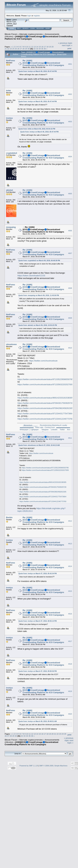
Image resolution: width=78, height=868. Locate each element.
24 (13, 49)
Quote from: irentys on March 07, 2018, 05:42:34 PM (38, 574)
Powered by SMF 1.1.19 (29, 766)
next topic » (67, 45)
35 (42, 49)
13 (35, 47)
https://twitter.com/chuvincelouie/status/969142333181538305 (45, 398)
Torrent (10, 25)
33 (37, 49)
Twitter (62, 430)
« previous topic (65, 43)
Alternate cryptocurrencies (31, 34)
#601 (70, 64)
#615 (70, 591)
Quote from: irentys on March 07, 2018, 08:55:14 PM (38, 621)
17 (45, 47)
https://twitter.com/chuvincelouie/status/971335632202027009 (45, 384)
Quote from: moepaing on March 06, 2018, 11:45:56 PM (39, 295)
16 (42, 47)
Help (19, 28)
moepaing (11, 227)
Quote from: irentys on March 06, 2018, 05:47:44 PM (38, 71)
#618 (70, 664)
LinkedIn (54, 430)
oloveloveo (11, 344)
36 (45, 49)
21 (6, 49)
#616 (70, 614)
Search (26, 28)
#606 (70, 231)
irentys (9, 118)
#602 (70, 94)
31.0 (15, 23)
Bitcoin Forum (11, 34)
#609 (70, 318)
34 (40, 49)
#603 (70, 122)
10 (27, 47)
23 (11, 49)
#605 (70, 194)
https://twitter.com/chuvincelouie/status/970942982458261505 (45, 408)
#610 (70, 348)
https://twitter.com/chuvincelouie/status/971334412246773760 (45, 419)
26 (18, 49)
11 (30, 47)
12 (32, 47)
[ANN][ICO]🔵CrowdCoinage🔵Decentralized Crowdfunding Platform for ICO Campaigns (31, 743)
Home (12, 28)
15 (40, 47)
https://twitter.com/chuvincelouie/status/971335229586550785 (45, 379)
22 (8, 49)
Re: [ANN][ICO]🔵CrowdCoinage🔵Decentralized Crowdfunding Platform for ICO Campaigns (43, 63)
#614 (70, 566)
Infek (8, 91)
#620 (70, 714)
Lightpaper (35, 430)
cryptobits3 (12, 153)
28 (23, 49)
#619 (70, 691)
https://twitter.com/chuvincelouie (43, 361)
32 (35, 49)
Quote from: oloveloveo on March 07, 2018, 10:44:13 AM (39, 445)
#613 (70, 544)
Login (32, 28)
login (29, 16)
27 (21, 49)
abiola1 (10, 190)
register (37, 16)
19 (50, 47)
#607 (70, 253)
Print (69, 48)
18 (47, 47)
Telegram (45, 430)
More (48, 28)
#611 (70, 438)
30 (28, 49)
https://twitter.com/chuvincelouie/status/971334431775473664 (45, 414)
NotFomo (11, 61)
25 (16, 49)
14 (37, 47)
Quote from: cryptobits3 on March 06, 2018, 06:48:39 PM (39, 261)
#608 (70, 288)
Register (40, 28)
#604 (70, 157)
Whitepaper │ (25, 430)
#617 (70, 641)
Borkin (9, 517)
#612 (70, 521)
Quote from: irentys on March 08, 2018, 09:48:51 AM (38, 721)
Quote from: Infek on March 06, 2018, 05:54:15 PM (37, 129)
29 (26, 49)
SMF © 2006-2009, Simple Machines (53, 766)
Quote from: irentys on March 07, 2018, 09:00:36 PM (38, 671)
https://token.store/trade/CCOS (31, 276)
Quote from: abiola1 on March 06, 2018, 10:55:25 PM (38, 325)
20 (52, 47)
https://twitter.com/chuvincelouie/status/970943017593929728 (45, 403)
